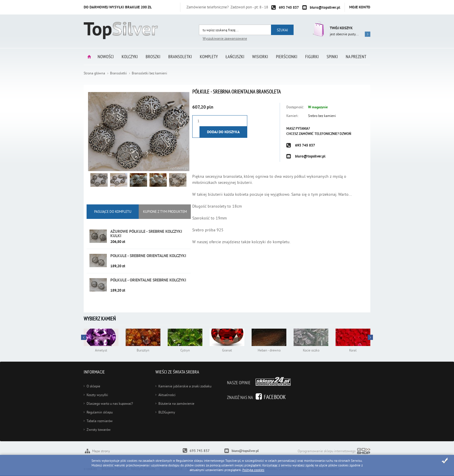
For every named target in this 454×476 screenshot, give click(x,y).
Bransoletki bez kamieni (149, 73)
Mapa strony (101, 451)
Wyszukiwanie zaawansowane (225, 38)
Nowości (106, 56)
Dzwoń (345, 134)
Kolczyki (130, 56)
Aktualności (167, 395)
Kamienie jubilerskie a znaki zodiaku (185, 386)
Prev (370, 337)
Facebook (275, 397)
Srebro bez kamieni (322, 116)
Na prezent (356, 56)
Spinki (332, 56)
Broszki (153, 56)
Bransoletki (180, 56)
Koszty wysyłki (97, 395)
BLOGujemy (167, 412)
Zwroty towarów (99, 430)
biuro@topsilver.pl (325, 7)
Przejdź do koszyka (317, 29)
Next (84, 337)
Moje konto (360, 7)
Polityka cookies (253, 470)
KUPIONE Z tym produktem (165, 212)
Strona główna (89, 57)
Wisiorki (260, 56)
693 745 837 (289, 7)
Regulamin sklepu (100, 412)
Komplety (209, 56)
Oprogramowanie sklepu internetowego (334, 452)
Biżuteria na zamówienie (176, 403)
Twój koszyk (341, 28)
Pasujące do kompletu (113, 212)
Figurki (312, 56)
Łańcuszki (235, 56)
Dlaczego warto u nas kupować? (110, 403)
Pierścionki (287, 56)
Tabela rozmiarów (100, 421)
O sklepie (93, 386)
